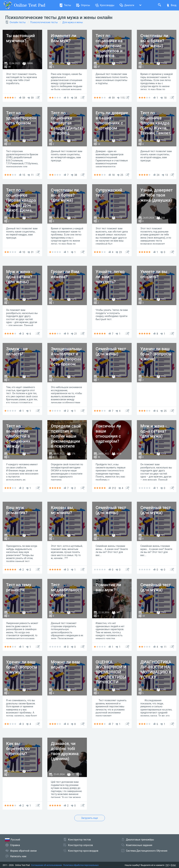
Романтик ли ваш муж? (108, 587)
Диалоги (127, 5)
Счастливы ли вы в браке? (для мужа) (65, 195)
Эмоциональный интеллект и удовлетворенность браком (66, 356)
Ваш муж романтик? (17, 510)
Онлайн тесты (18, 22)
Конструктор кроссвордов (83, 851)
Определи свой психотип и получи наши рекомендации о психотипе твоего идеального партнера (66, 444)
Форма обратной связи (23, 851)
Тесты (65, 5)
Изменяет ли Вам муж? (64, 38)
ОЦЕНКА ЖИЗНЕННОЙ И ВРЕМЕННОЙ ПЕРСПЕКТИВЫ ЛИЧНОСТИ (111, 672)
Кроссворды (105, 5)
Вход (171, 5)
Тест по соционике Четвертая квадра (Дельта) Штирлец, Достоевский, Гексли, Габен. (67, 128)
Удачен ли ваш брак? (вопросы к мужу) (22, 667)
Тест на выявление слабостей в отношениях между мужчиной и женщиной (18, 441)
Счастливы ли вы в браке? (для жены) (154, 41)
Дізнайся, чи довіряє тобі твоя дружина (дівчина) (65, 751)
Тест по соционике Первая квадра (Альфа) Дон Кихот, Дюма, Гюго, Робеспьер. (21, 205)
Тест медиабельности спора (66, 590)
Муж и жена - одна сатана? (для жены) (19, 277)
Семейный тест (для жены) (111, 351)
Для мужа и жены (73, 22)
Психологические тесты (44, 22)
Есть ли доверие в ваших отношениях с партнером (112, 120)
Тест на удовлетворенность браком (21, 118)
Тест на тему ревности (19, 587)
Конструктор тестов (79, 840)
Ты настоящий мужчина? (20, 38)
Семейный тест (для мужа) (156, 510)
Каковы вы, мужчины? (62, 510)
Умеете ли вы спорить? (154, 274)
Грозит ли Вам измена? (65, 274)
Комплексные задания (139, 845)
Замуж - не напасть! (17, 351)
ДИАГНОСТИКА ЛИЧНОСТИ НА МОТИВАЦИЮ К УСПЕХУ (156, 670)
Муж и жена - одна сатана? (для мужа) (154, 431)
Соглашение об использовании (46, 865)
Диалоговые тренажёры (140, 840)
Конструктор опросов (80, 845)
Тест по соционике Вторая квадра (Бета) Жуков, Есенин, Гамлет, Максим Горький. (156, 128)
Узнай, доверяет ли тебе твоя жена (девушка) (157, 195)
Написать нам (18, 856)
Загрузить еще (89, 818)
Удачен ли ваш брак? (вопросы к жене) (156, 354)
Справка (15, 845)
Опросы (83, 5)
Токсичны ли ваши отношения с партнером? (108, 434)
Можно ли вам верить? (65, 665)
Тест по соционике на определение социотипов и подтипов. (109, 46)
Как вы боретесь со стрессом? (18, 749)
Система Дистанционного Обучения (147, 851)
